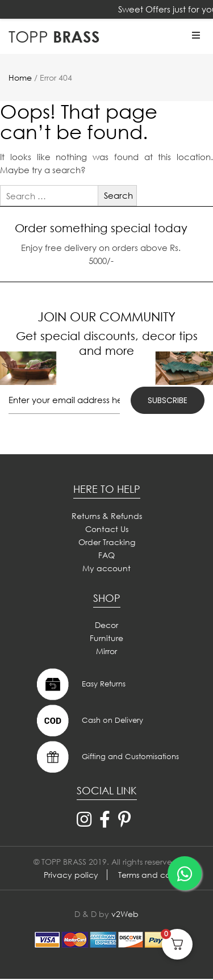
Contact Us (107, 529)
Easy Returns (80, 684)
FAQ (106, 555)
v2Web (125, 914)
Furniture (106, 638)
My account (106, 568)
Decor (106, 625)
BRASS (54, 36)
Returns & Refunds (107, 516)
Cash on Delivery (89, 721)
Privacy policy (71, 875)
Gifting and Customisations (106, 757)
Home (20, 78)
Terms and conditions (159, 875)
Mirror (106, 651)
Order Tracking (107, 542)
